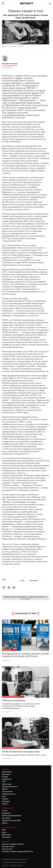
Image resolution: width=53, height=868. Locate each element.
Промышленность (10, 66)
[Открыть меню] (3, 3)
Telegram (26, 599)
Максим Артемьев (10, 64)
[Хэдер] (26, 3)
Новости (7, 650)
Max (46, 597)
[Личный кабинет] (50, 3)
